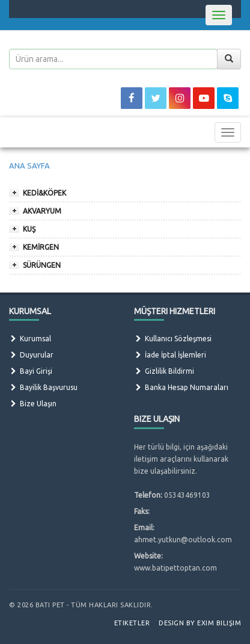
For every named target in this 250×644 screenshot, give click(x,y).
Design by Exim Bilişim (200, 623)
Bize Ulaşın (33, 404)
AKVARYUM (42, 211)
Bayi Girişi (31, 371)
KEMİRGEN (41, 247)
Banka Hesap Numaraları (181, 387)
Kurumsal (30, 339)
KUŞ (29, 229)
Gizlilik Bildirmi (164, 371)
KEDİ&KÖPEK (44, 193)
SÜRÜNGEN (42, 265)
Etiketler (132, 623)
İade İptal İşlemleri (170, 355)
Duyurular (31, 355)
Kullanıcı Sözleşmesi (173, 339)
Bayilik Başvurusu (43, 387)
